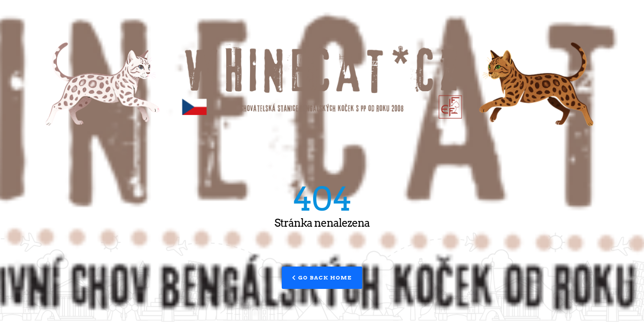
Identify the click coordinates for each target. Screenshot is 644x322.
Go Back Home (322, 278)
